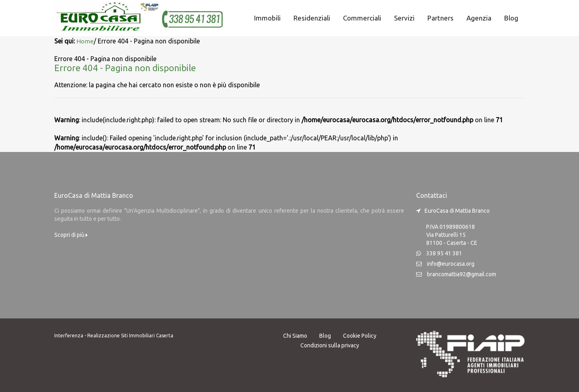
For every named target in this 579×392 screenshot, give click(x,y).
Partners (440, 18)
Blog (511, 18)
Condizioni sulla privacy (330, 345)
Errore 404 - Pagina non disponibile (131, 67)
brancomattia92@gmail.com (462, 273)
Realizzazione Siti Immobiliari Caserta (130, 335)
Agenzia (479, 18)
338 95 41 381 (444, 252)
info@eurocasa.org (451, 263)
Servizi (404, 18)
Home (85, 41)
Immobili (267, 18)
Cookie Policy (360, 335)
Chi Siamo (295, 335)
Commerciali (362, 18)
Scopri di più (71, 234)
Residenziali (312, 18)
